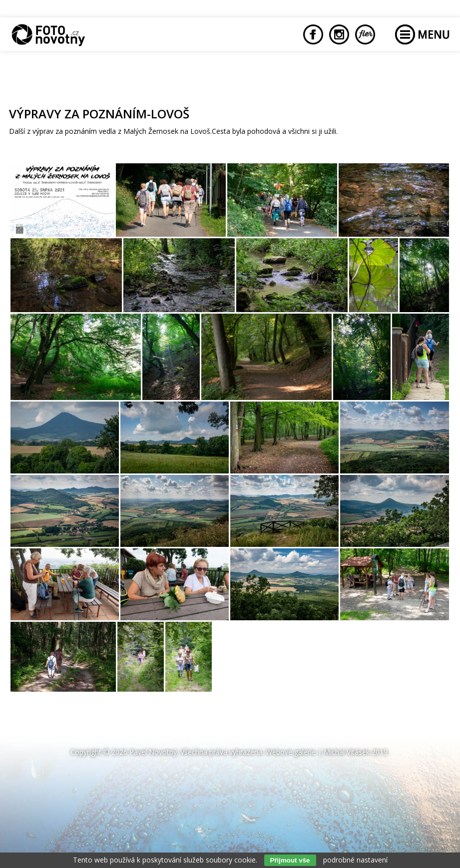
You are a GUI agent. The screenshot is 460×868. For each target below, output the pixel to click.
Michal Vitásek (347, 752)
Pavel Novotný (153, 752)
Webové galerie (291, 752)
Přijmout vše (290, 860)
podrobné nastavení (355, 860)
